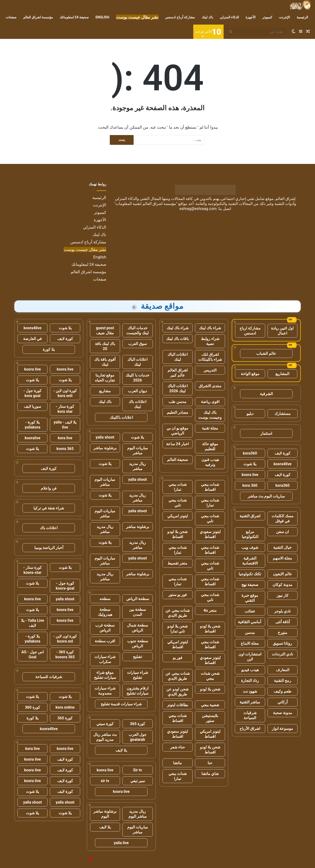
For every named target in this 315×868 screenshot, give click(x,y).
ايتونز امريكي (178, 516)
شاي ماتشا (210, 774)
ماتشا (177, 763)
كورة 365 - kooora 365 (65, 654)
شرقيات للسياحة (49, 677)
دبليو (250, 414)
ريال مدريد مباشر (137, 466)
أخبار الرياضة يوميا (49, 548)
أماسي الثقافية (250, 622)
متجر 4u (210, 610)
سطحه (105, 599)
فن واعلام (49, 488)
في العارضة (32, 339)
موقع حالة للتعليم (210, 446)
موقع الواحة (250, 374)
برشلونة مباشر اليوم (105, 814)
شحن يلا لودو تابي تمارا (177, 629)
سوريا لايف (32, 406)
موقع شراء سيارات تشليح (105, 675)
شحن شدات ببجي (210, 676)
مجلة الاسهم (282, 558)
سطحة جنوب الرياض (138, 643)
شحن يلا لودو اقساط (177, 534)
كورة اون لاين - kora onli (65, 393)
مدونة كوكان (282, 585)
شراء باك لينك (210, 328)
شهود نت (250, 691)
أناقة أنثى (283, 622)
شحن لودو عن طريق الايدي (177, 692)
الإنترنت (284, 17)
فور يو (178, 658)
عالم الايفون (283, 574)
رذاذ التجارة (250, 681)
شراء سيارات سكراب (105, 659)
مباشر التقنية (250, 702)
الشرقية (266, 394)
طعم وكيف (283, 691)
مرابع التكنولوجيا (250, 534)
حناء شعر (178, 747)
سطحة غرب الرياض (105, 628)
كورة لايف (283, 453)
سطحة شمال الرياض (137, 628)
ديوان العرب (137, 391)
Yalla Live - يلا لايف (33, 623)
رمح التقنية (283, 681)
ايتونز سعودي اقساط (210, 534)
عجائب (250, 611)
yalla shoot (105, 437)
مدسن (250, 633)
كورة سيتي (105, 724)
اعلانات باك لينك (137, 404)
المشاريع (282, 374)
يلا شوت (250, 464)
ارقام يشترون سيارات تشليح (137, 691)
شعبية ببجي (210, 705)
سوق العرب (137, 344)
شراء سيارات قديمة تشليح (121, 704)
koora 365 (65, 449)
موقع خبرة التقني (250, 598)
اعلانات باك (49, 528)
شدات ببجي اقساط (210, 487)
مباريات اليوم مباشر (138, 450)
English (102, 17)
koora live (250, 475)
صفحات (11, 17)
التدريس (210, 370)
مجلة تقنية (210, 428)
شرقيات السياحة (250, 715)
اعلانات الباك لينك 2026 (178, 388)
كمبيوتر (267, 17)
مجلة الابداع (250, 643)
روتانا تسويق (282, 643)
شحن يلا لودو (210, 689)
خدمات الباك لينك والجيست (137, 330)
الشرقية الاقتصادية (250, 561)
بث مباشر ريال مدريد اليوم (105, 737)
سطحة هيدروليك (105, 612)
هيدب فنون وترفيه (210, 462)
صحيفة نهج (250, 585)
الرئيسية (302, 17)
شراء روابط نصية (210, 341)
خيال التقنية (282, 547)
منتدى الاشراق (210, 386)
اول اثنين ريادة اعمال (282, 331)
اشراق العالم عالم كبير (178, 373)
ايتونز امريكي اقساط (178, 644)
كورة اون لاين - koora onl (65, 639)
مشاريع (105, 391)
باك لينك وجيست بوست (210, 415)
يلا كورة (49, 349)
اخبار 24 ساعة (177, 444)
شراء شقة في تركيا (49, 508)
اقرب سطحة (105, 641)
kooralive (32, 438)
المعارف (283, 670)
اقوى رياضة (210, 402)
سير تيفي (138, 781)
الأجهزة (251, 17)
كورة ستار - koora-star (33, 570)
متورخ (283, 633)
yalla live (121, 843)
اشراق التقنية (250, 516)
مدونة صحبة (283, 713)
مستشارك (283, 414)
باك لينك (207, 17)
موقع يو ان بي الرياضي (177, 431)
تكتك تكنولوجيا (250, 574)
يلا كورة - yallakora (33, 425)
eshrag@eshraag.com (198, 209)
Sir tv (138, 770)
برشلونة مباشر (105, 448)
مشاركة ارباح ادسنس (250, 331)
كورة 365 (138, 724)
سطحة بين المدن (137, 612)
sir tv (105, 781)
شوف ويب (250, 547)
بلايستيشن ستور (210, 718)
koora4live (282, 464)
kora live (65, 438)
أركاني (283, 702)
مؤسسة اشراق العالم (38, 17)
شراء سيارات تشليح (137, 675)
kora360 (250, 453)
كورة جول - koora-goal (65, 586)
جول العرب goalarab (138, 737)
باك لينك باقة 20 (105, 346)
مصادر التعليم (178, 412)
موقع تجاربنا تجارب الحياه (105, 378)
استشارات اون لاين (250, 657)
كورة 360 (32, 707)
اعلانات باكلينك (121, 417)
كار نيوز (283, 595)
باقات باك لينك (177, 339)
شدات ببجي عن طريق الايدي (178, 613)
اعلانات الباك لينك (178, 357)
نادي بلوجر (282, 611)
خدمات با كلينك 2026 (137, 378)
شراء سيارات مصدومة (105, 691)
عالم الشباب (266, 353)
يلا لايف (121, 750)
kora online (65, 707)
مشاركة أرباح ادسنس (180, 17)
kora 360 (250, 485)
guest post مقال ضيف (105, 330)
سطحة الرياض (138, 599)
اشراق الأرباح (250, 729)
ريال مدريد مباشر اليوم (138, 814)
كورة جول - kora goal (32, 393)
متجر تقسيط (177, 563)
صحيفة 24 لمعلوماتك (74, 17)
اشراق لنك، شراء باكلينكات (210, 357)
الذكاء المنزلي (229, 17)
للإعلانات (82, 859)
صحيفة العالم (178, 460)
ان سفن (282, 532)
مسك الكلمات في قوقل (283, 518)
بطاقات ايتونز (178, 705)
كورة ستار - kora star (65, 409)
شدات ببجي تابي (178, 503)
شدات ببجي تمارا (178, 487)
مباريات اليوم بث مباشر (266, 496)
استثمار (266, 433)
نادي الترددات (282, 654)
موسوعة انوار (282, 729)
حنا (210, 763)
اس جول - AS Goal (33, 654)
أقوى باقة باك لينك (105, 362)
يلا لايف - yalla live (65, 425)
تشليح (137, 657)
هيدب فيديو (250, 670)
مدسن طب (177, 402)
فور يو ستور (178, 595)
